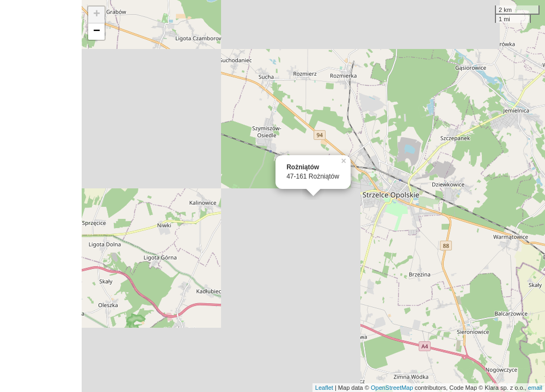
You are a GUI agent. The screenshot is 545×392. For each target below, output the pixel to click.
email (535, 388)
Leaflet (324, 388)
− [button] (97, 32)
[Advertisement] (41, 196)
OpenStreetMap (392, 388)
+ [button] (97, 15)
